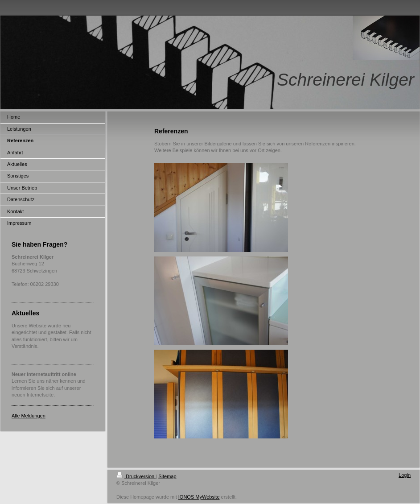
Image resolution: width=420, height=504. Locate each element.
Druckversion (136, 476)
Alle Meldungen (29, 416)
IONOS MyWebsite (199, 497)
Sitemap (167, 476)
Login (405, 475)
